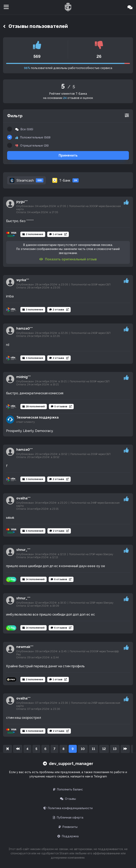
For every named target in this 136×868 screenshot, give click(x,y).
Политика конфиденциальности (68, 808)
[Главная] (68, 7)
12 (104, 749)
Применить (68, 155)
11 (93, 749)
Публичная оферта (68, 818)
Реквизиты (68, 827)
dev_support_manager (68, 764)
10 (83, 749)
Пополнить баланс (68, 789)
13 (115, 749)
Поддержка (68, 836)
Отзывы (68, 799)
